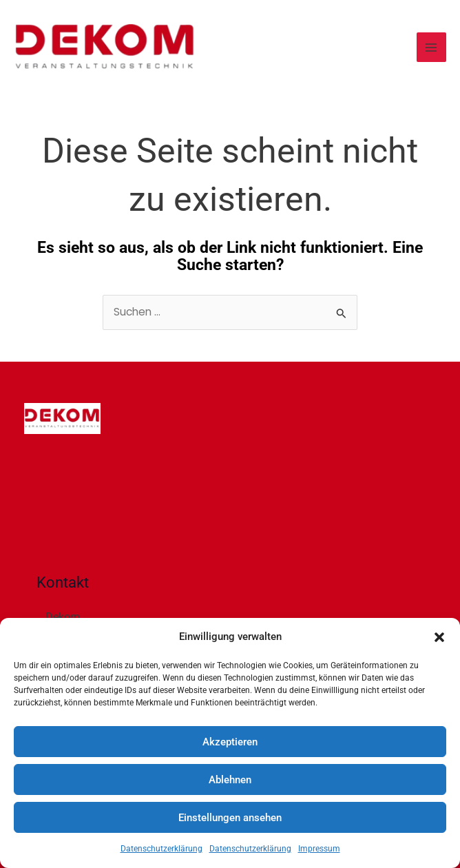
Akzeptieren (230, 742)
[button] (439, 637)
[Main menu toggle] (431, 47)
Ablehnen (230, 780)
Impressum (319, 849)
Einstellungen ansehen (230, 818)
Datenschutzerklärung (161, 849)
